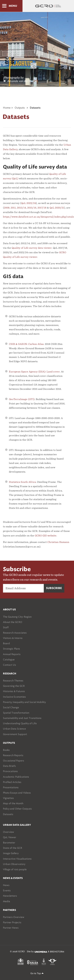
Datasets (8, 814)
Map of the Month (13, 803)
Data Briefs (9, 766)
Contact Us (9, 665)
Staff (6, 627)
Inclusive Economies (14, 697)
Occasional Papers (14, 761)
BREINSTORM (57, 952)
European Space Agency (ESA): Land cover (34, 372)
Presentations (11, 787)
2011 (13, 208)
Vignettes (8, 798)
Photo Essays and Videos (17, 793)
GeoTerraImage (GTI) (22, 399)
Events (7, 890)
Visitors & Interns (13, 638)
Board (6, 643)
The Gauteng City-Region (17, 617)
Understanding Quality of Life (20, 723)
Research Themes (13, 681)
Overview (8, 832)
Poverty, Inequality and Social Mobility (24, 702)
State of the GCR (13, 848)
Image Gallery (11, 853)
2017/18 (42, 208)
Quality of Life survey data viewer (32, 248)
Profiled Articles (12, 782)
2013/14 (22, 208)
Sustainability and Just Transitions (22, 718)
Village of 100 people (15, 869)
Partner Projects (12, 922)
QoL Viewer (10, 837)
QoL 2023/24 (29, 203)
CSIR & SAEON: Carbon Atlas (26, 344)
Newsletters (10, 896)
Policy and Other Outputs (17, 809)
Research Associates (15, 633)
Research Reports (13, 755)
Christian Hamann (58, 542)
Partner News (11, 928)
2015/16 (32, 208)
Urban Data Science (14, 729)
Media (7, 901)
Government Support (15, 734)
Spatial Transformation (16, 713)
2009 (7, 208)
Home (7, 108)
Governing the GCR (14, 686)
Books (6, 750)
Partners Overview (14, 917)
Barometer (9, 843)
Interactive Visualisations (17, 859)
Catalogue (9, 659)
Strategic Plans (11, 649)
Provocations (10, 771)
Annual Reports (12, 654)
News (6, 885)
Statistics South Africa (22, 482)
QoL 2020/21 (57, 208)
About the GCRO (13, 622)
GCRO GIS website (46, 536)
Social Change (11, 707)
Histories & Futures (14, 691)
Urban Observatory (14, 864)
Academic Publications (16, 777)
